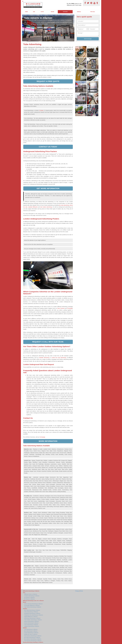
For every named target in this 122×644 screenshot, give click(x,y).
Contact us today (48, 147)
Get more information (48, 188)
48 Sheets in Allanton (30, 597)
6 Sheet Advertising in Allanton (32, 596)
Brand (52, 12)
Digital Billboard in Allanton (31, 617)
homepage (42, 437)
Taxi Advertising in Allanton (31, 629)
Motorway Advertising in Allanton (32, 618)
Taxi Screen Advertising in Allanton (33, 636)
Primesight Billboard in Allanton (32, 605)
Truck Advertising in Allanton (31, 633)
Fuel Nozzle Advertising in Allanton (33, 641)
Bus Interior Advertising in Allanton (33, 639)
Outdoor (65, 12)
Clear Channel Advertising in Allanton (33, 604)
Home (26, 12)
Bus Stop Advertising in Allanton (32, 610)
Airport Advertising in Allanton (32, 621)
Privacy (77, 591)
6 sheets (41, 110)
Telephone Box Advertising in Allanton (34, 615)
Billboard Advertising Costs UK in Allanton (33, 601)
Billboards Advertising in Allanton (31, 591)
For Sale (93, 12)
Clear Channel (61, 308)
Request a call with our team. (48, 342)
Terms (81, 591)
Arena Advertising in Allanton (31, 623)
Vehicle (79, 12)
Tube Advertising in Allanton (31, 612)
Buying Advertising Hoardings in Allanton (33, 642)
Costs (42, 12)
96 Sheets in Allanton (30, 599)
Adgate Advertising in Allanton (32, 626)
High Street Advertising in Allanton (33, 607)
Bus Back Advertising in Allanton (32, 637)
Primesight (70, 308)
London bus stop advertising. (59, 358)
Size (34, 12)
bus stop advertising (64, 205)
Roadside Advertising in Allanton (32, 613)
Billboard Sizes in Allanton (31, 594)
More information (48, 441)
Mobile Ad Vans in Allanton (31, 634)
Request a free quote (48, 81)
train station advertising (46, 207)
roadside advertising (44, 358)
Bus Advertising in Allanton (31, 631)
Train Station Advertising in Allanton (33, 620)
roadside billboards (33, 207)
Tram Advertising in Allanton (31, 625)
